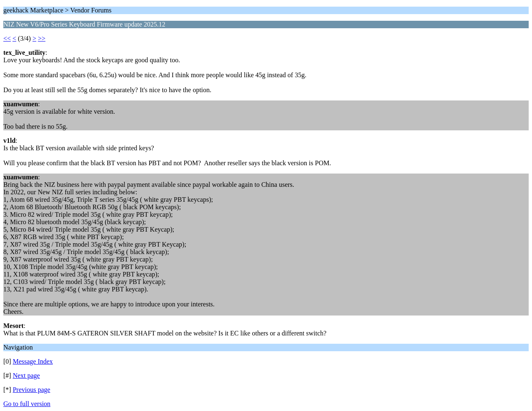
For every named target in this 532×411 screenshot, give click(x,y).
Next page (26, 376)
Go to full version (27, 404)
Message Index (33, 361)
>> (42, 38)
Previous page (32, 390)
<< (7, 38)
